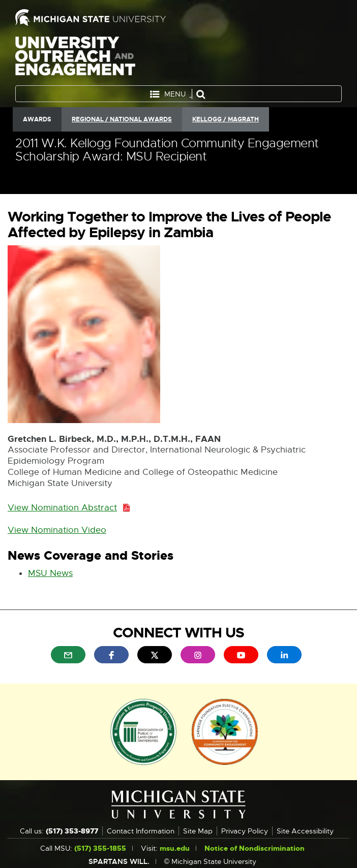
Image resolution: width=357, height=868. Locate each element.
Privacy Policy (245, 831)
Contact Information (141, 831)
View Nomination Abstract (65, 508)
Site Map (198, 831)
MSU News (50, 574)
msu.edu (175, 848)
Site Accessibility (305, 831)
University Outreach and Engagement (75, 58)
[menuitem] (68, 655)
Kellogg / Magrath (226, 119)
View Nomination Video (57, 531)
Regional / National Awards (122, 119)
